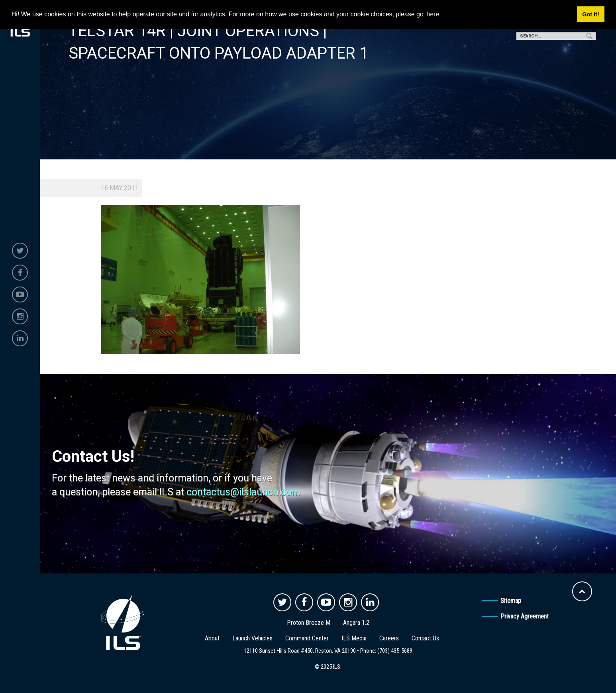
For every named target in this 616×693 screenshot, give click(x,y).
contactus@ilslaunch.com (243, 492)
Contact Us (425, 638)
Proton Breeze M (309, 623)
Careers (389, 638)
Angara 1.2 (356, 623)
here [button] (433, 14)
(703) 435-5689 (395, 651)
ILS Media (354, 638)
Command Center (307, 638)
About (212, 638)
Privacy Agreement (525, 616)
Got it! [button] (590, 14)
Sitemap (511, 601)
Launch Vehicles (252, 638)
